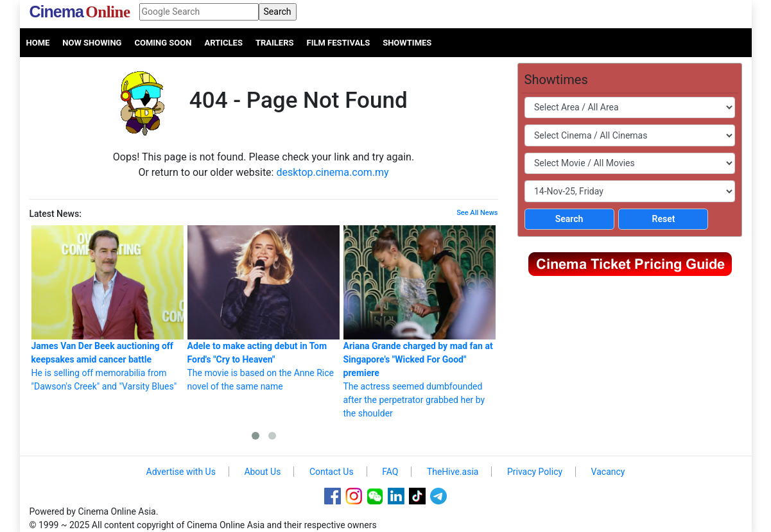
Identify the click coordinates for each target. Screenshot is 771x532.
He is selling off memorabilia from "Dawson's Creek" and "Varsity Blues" (108, 308)
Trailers (275, 43)
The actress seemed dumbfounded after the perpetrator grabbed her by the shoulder (420, 322)
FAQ (390, 472)
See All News (477, 213)
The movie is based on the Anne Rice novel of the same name (264, 308)
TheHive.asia (453, 472)
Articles (223, 43)
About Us (262, 472)
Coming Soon (163, 43)
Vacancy (608, 472)
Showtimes (407, 43)
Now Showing (92, 43)
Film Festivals (339, 43)
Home (38, 43)
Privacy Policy (535, 472)
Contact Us (332, 472)
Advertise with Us (181, 472)
